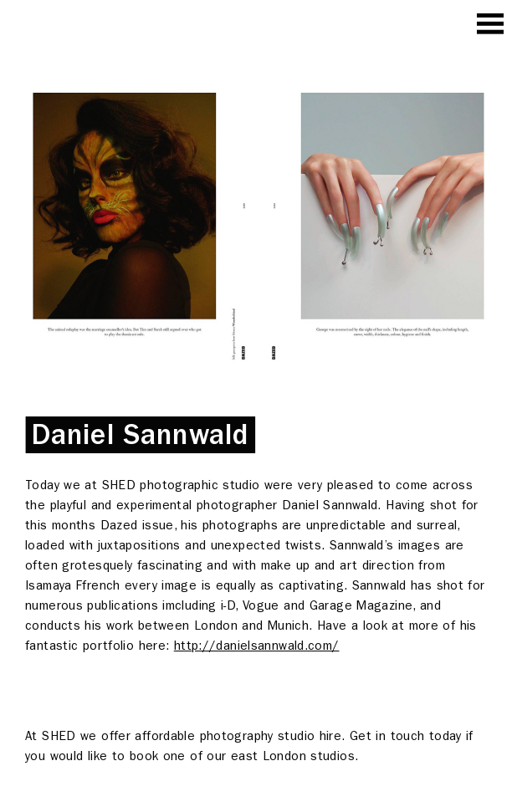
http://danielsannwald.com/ (257, 646)
